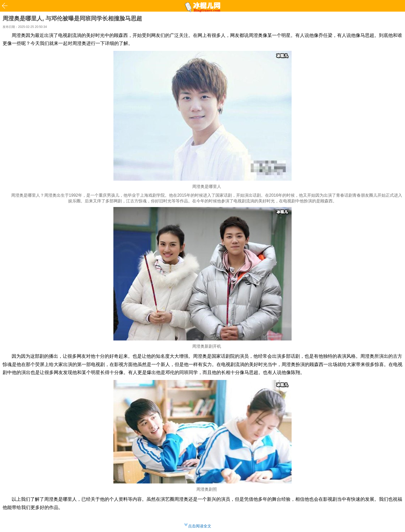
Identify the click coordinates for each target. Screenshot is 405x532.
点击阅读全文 (200, 526)
